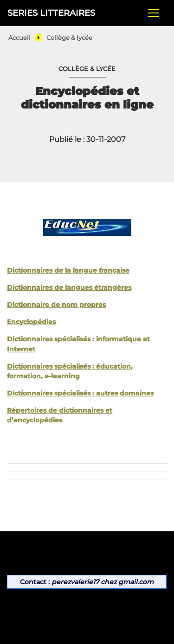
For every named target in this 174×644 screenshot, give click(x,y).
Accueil (19, 38)
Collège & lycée (69, 38)
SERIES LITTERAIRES (51, 13)
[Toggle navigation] (154, 13)
